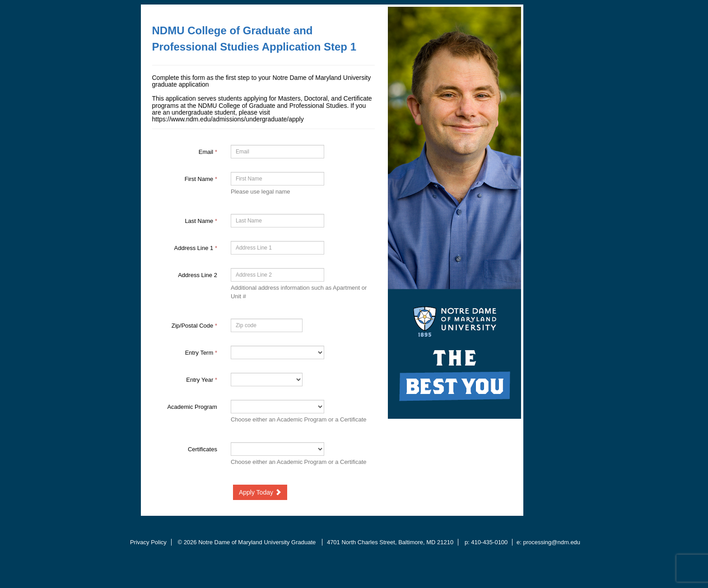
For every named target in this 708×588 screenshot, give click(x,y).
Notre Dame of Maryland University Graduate (258, 542)
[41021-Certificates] (277, 449)
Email (208, 152)
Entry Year (202, 380)
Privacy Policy (148, 542)
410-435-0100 (489, 542)
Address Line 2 (198, 275)
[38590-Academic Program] (277, 407)
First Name (201, 179)
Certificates (203, 449)
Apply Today (260, 492)
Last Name (201, 221)
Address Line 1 (196, 248)
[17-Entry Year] (267, 380)
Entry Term (201, 353)
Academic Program (192, 407)
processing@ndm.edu (552, 542)
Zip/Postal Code (194, 326)
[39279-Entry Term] (277, 352)
